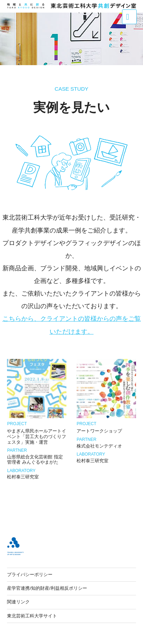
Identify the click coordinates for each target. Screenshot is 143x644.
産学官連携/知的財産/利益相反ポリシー (47, 588)
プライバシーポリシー (30, 574)
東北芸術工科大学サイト (32, 616)
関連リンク (18, 602)
